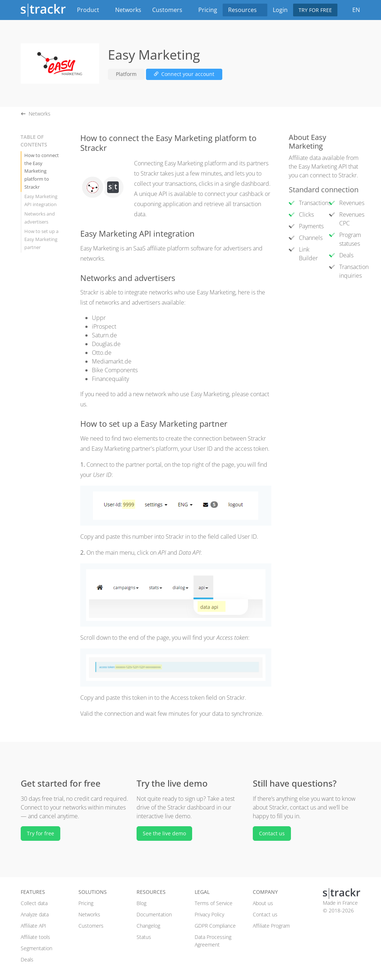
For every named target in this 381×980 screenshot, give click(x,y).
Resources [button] (245, 10)
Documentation (154, 914)
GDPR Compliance (215, 926)
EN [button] (355, 10)
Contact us (272, 833)
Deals (27, 959)
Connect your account (184, 74)
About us (263, 903)
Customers (91, 926)
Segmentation (37, 948)
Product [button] (91, 10)
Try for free (315, 10)
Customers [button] (170, 10)
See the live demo (164, 833)
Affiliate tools (35, 937)
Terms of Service (214, 903)
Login (280, 10)
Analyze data (35, 914)
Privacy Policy (209, 914)
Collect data (34, 903)
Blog (141, 903)
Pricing (208, 10)
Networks (128, 10)
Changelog (148, 926)
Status (144, 937)
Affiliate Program (271, 926)
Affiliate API (33, 926)
